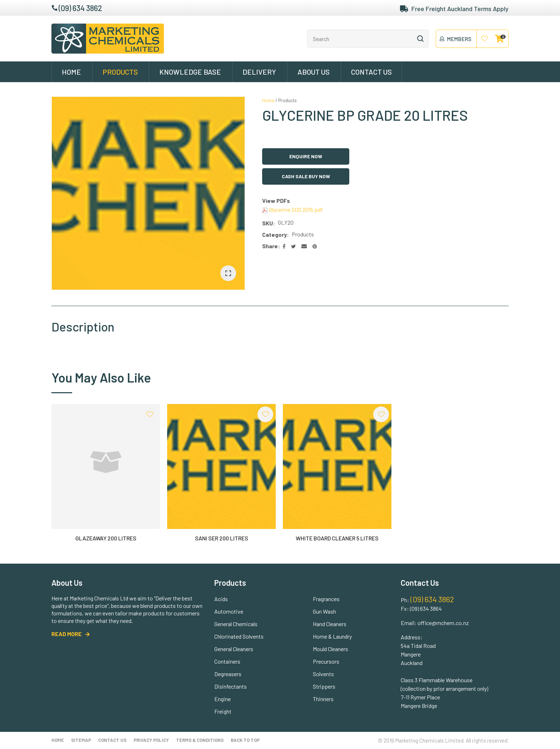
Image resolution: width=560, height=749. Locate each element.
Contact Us (371, 72)
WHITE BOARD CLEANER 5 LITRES (337, 538)
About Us (314, 72)
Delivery (259, 72)
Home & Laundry (332, 636)
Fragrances (326, 599)
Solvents (323, 674)
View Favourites (485, 39)
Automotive (229, 611)
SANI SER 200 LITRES (222, 538)
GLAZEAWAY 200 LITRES (106, 538)
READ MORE (67, 634)
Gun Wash (324, 611)
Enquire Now (306, 156)
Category (274, 234)
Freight (223, 711)
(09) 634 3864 (426, 608)
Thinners (323, 699)
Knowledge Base (190, 72)
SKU (267, 223)
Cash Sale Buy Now (306, 176)
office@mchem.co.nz (443, 623)
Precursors (326, 661)
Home (71, 72)
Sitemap (81, 740)
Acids (221, 599)
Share (270, 246)
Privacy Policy (151, 740)
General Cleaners (234, 649)
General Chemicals (236, 624)
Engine (222, 699)
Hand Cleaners (330, 624)
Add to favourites (150, 414)
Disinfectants (231, 686)
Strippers (324, 686)
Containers (227, 661)
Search (420, 39)
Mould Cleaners (331, 649)
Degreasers (228, 674)
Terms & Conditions (200, 740)
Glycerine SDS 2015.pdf (292, 209)
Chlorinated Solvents (239, 636)
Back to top (245, 740)
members (459, 39)
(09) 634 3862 (80, 8)
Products (120, 72)
